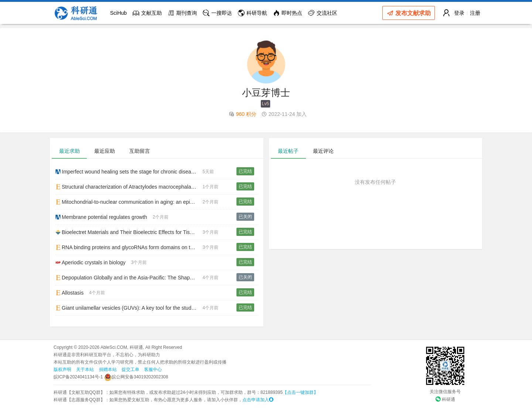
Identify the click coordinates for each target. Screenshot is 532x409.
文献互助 (147, 13)
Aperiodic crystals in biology (91, 262)
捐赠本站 (108, 370)
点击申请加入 (258, 400)
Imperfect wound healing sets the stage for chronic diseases (127, 172)
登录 (459, 13)
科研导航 (253, 13)
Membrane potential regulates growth (101, 217)
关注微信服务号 (445, 392)
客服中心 (153, 370)
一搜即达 (217, 13)
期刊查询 (182, 13)
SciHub (118, 13)
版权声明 (62, 370)
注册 (475, 13)
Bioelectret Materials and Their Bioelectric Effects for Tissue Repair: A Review (129, 232)
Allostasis (69, 293)
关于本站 (85, 370)
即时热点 (288, 13)
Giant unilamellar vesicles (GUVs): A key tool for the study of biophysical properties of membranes (129, 308)
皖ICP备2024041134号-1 (78, 377)
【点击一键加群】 (300, 392)
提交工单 (130, 370)
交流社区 (323, 13)
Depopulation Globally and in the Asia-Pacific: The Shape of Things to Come (129, 278)
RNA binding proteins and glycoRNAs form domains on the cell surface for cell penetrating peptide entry (129, 247)
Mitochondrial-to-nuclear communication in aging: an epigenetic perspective (129, 202)
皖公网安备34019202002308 (136, 377)
